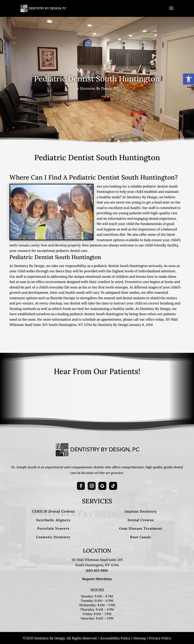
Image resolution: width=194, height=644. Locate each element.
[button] (189, 79)
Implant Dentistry (141, 511)
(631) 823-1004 (97, 571)
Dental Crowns (141, 520)
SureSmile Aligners (53, 520)
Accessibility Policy (115, 638)
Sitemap (140, 638)
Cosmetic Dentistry (53, 537)
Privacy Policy (160, 638)
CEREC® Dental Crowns (53, 511)
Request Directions (97, 579)
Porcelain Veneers (53, 528)
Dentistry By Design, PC (99, 89)
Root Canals (141, 537)
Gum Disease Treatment (141, 528)
